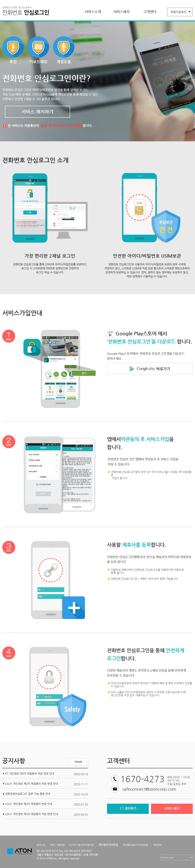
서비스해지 (121, 12)
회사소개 (41, 845)
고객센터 (150, 12)
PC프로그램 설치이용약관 (82, 845)
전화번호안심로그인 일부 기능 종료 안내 (28, 794)
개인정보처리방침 (108, 845)
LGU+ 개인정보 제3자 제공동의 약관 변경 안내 (32, 784)
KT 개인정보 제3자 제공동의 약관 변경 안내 (30, 773)
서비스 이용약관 (57, 845)
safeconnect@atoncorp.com (149, 789)
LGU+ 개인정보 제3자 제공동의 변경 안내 (29, 804)
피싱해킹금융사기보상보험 (135, 845)
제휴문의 (157, 845)
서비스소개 (93, 12)
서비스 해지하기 (38, 112)
